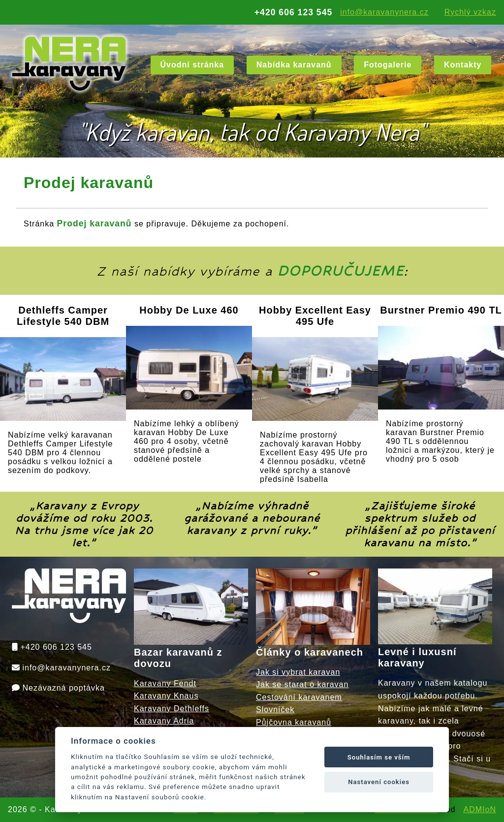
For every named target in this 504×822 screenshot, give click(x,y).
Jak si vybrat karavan (298, 672)
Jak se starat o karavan (302, 684)
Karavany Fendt (165, 683)
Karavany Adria (164, 721)
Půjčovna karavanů (294, 722)
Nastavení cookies (379, 782)
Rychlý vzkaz (470, 12)
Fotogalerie (388, 65)
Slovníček (275, 710)
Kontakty (463, 65)
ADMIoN (480, 809)
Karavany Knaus (166, 696)
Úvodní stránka (192, 65)
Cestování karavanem (299, 697)
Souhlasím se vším (379, 757)
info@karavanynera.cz (384, 12)
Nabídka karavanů (294, 65)
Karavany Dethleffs (172, 709)
